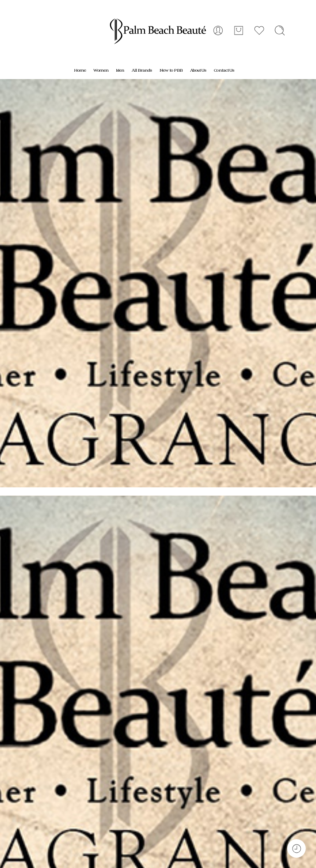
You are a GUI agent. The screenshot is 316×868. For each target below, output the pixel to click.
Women (101, 70)
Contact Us (224, 70)
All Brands (142, 70)
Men (120, 70)
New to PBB (171, 70)
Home (80, 70)
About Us (198, 70)
